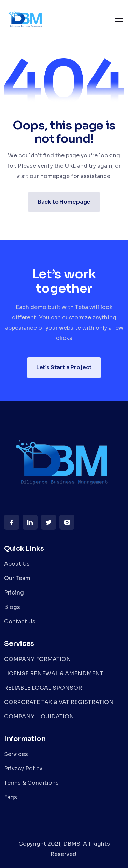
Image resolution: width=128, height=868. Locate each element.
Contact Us (20, 621)
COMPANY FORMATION (38, 659)
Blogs (12, 607)
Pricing (14, 593)
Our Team (17, 578)
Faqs (11, 797)
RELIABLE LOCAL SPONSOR (43, 688)
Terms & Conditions (31, 783)
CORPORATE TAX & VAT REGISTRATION (59, 702)
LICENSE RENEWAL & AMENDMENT (54, 673)
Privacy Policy (23, 769)
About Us (17, 564)
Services (16, 754)
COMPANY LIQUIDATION (39, 717)
